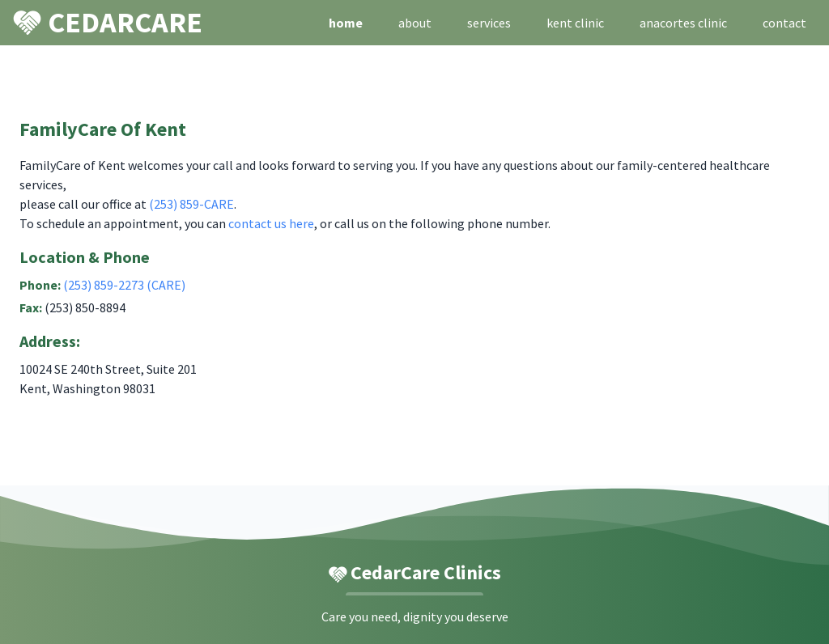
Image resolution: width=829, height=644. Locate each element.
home (346, 23)
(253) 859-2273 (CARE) (124, 285)
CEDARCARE (108, 21)
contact (784, 23)
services (489, 23)
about (415, 23)
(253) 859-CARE (191, 204)
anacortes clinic (683, 23)
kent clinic (575, 23)
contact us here (271, 223)
